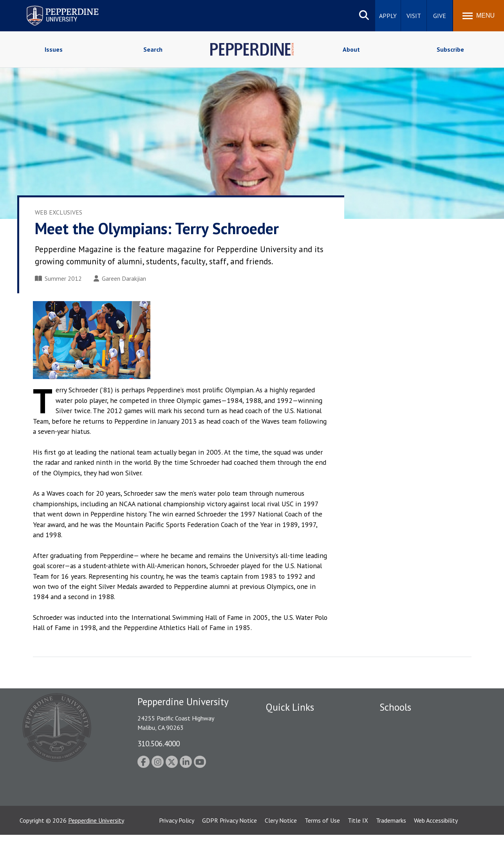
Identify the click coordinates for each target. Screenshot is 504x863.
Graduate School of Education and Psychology (425, 767)
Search (153, 49)
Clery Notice (281, 849)
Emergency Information (297, 749)
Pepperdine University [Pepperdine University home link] (53, 7)
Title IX (358, 849)
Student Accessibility (293, 735)
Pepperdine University (96, 849)
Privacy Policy (177, 849)
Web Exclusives (59, 212)
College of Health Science (414, 798)
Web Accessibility (436, 849)
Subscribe (450, 49)
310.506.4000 (159, 743)
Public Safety (283, 722)
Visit (414, 16)
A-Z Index (278, 790)
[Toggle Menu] (479, 16)
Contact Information (293, 776)
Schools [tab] (395, 707)
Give (440, 16)
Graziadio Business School (414, 749)
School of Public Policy (410, 785)
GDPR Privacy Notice (229, 849)
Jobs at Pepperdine (290, 763)
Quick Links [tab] (290, 707)
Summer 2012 (58, 278)
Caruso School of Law (409, 735)
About (351, 49)
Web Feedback (285, 817)
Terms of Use (322, 849)
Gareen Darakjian (120, 278)
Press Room (282, 803)
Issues (54, 49)
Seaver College (399, 722)
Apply (388, 16)
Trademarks (391, 849)
